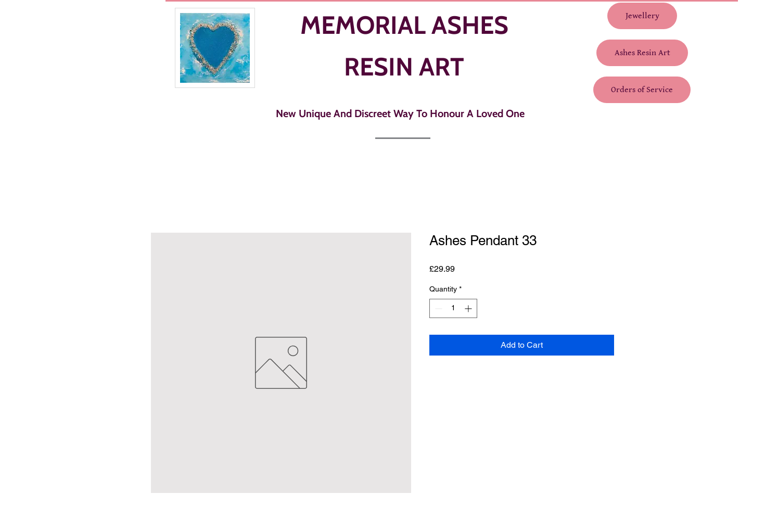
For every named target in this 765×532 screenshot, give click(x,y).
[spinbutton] (453, 308)
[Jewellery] (642, 16)
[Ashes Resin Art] (642, 53)
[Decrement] (437, 308)
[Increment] (469, 308)
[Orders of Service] (642, 90)
